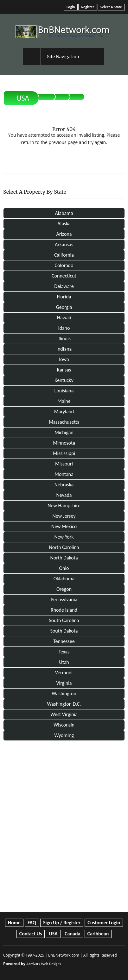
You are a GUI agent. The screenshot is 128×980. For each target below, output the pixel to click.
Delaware (64, 286)
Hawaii (64, 318)
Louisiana (64, 391)
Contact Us (31, 934)
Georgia (64, 307)
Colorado (64, 265)
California (64, 255)
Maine (64, 401)
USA (23, 98)
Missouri (64, 464)
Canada (72, 934)
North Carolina (64, 547)
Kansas (64, 370)
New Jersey (64, 516)
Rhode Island (64, 610)
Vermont (64, 673)
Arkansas (64, 244)
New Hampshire (64, 506)
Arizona (64, 234)
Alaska (64, 224)
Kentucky (64, 380)
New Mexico (64, 526)
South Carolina (64, 620)
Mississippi (64, 453)
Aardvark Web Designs (44, 964)
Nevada (64, 495)
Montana (64, 474)
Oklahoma (64, 579)
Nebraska (64, 485)
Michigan (64, 432)
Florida (64, 297)
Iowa (64, 359)
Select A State (111, 7)
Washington (64, 693)
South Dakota (64, 631)
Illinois (64, 338)
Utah (64, 662)
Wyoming (64, 735)
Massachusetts (64, 422)
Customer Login (104, 923)
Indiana (64, 349)
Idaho (64, 328)
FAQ (32, 923)
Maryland (64, 412)
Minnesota (64, 443)
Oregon (64, 589)
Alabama (64, 213)
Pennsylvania (64, 599)
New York (64, 537)
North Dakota (64, 558)
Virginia (64, 683)
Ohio (64, 568)
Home (14, 923)
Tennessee (64, 641)
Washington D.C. (64, 704)
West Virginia (64, 714)
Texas (64, 652)
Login (71, 7)
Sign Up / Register (62, 923)
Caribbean (98, 934)
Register (87, 7)
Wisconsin (64, 725)
